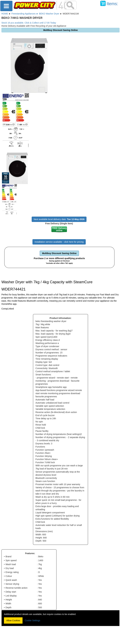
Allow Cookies (13, 620)
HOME (5, 14)
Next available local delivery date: (59, 219)
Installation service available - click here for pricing (59, 242)
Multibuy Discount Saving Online (59, 253)
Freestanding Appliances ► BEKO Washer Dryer (35, 14)
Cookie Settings (32, 620)
